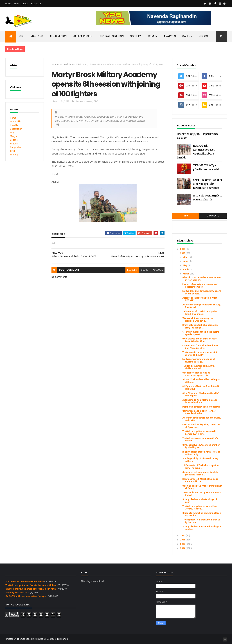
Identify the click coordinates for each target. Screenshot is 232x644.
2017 (183, 536)
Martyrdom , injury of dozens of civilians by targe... (199, 360)
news (73, 64)
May (185, 265)
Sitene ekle (16, 122)
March (186, 274)
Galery (187, 36)
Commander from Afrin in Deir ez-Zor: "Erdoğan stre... (200, 347)
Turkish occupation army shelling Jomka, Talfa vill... (199, 507)
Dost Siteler (16, 129)
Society (136, 36)
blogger (132, 270)
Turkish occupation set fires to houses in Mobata (31, 585)
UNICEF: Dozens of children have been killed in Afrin (200, 340)
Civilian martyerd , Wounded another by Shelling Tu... (201, 446)
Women (152, 36)
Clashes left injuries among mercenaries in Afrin (31, 589)
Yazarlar (14, 144)
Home (8, 4)
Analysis (170, 36)
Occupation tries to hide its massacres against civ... (196, 374)
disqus (144, 270)
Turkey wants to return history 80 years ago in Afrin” (200, 354)
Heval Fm (15, 125)
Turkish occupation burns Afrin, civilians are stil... (199, 367)
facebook (157, 270)
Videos (203, 36)
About (25, 4)
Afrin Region (58, 36)
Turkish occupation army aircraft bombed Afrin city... (199, 433)
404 (12, 133)
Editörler (14, 140)
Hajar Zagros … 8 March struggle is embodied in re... (200, 480)
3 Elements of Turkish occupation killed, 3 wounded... (200, 313)
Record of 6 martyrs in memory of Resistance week (200, 286)
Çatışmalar (15, 147)
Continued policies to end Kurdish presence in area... (200, 473)
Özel (12, 151)
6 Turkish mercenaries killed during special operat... (201, 333)
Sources (36, 4)
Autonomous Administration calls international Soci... (200, 401)
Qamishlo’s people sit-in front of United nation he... (199, 412)
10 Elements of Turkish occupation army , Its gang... (200, 467)
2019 (183, 249)
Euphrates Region (111, 36)
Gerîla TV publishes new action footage (26, 596)
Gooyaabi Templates (57, 639)
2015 (183, 544)
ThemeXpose (24, 639)
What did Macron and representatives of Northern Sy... (202, 279)
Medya (13, 136)
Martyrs (37, 36)
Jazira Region (83, 36)
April (186, 270)
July (185, 257)
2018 (183, 253)
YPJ (186, 216)
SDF (22, 36)
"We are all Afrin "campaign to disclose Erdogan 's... (198, 319)
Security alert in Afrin (16, 593)
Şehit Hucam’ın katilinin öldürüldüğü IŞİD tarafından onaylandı (208, 184)
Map (16, 4)
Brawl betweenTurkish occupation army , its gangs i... (200, 326)
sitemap (14, 155)
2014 (183, 548)
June (186, 261)
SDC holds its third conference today (24, 582)
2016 (183, 540)
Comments (213, 216)
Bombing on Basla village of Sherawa (201, 407)
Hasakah (64, 64)
